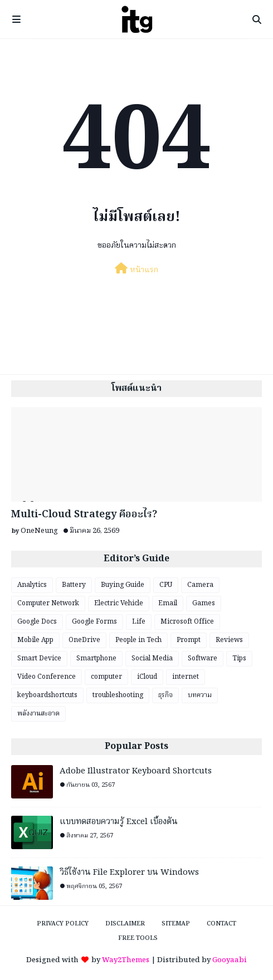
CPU (166, 585)
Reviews (229, 640)
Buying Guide (123, 585)
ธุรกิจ (165, 695)
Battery (74, 585)
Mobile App (35, 640)
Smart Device (39, 658)
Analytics (32, 585)
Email (168, 603)
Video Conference (47, 677)
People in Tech (138, 640)
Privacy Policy (63, 924)
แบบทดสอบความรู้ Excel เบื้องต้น (119, 822)
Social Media (152, 658)
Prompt (189, 640)
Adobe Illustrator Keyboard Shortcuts (136, 771)
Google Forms (94, 622)
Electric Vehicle (119, 603)
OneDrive (84, 640)
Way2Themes (126, 960)
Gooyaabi (230, 960)
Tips (239, 658)
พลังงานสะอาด (38, 714)
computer (106, 677)
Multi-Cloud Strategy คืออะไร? (84, 515)
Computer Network (48, 603)
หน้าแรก (136, 269)
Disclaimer (125, 924)
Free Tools (138, 938)
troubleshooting (118, 695)
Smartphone (96, 658)
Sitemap (176, 924)
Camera (200, 585)
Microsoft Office (187, 622)
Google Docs (37, 622)
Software (203, 658)
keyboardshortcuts (47, 695)
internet (186, 677)
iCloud (147, 677)
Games (204, 603)
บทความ (200, 695)
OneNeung (39, 531)
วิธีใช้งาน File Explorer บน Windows (129, 873)
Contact (221, 924)
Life (139, 622)
